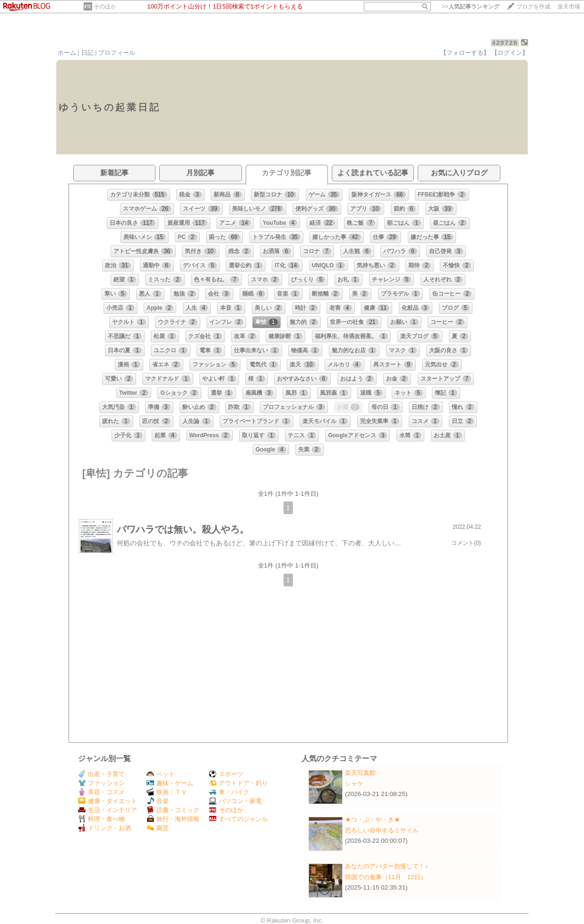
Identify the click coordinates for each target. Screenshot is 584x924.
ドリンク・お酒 (104, 828)
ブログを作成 (533, 7)
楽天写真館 (360, 773)
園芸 (158, 828)
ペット (161, 774)
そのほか (105, 7)
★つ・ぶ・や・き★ (373, 819)
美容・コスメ (101, 792)
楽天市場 (569, 7)
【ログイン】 (510, 53)
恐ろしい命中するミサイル (382, 830)
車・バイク (229, 792)
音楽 (158, 801)
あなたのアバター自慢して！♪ (386, 866)
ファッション (101, 783)
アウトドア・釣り (238, 783)
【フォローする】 (465, 53)
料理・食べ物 (101, 819)
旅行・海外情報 (173, 819)
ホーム (67, 53)
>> (471, 7)
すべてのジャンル (238, 819)
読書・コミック (173, 810)
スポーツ (226, 774)
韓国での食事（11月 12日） (386, 877)
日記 (87, 53)
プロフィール (117, 53)
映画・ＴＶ (167, 792)
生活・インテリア (107, 810)
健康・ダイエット (107, 801)
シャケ (354, 784)
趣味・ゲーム (170, 783)
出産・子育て (101, 774)
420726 (505, 43)
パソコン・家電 (235, 801)
